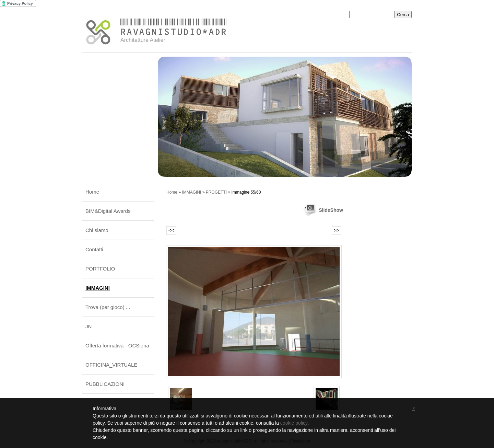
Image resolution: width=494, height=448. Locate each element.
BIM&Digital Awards (108, 211)
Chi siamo (97, 230)
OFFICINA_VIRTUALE (111, 365)
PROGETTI (216, 192)
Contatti (94, 249)
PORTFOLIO (100, 269)
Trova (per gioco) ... (108, 307)
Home (92, 192)
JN (89, 326)
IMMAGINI (98, 288)
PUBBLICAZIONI (105, 384)
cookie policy (294, 423)
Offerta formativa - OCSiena (117, 346)
